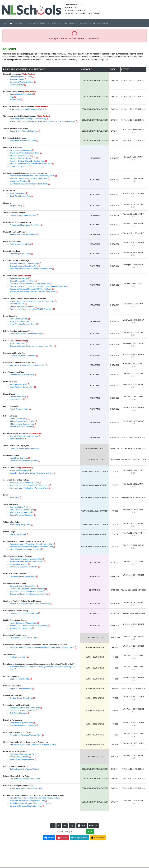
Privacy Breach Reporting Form (22, 759)
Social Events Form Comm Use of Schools (26, 591)
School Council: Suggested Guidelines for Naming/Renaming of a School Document (42, 121)
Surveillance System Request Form (23, 567)
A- (53, 826)
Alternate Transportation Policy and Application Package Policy (34, 798)
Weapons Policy (16, 206)
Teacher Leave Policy (18, 657)
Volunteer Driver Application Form (23, 158)
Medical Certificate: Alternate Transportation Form (29, 803)
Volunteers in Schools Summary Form (25, 153)
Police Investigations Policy (20, 244)
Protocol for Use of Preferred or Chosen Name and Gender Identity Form (38, 286)
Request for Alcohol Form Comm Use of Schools (29, 594)
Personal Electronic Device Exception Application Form (31, 547)
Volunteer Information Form (20, 156)
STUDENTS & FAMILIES (37, 23)
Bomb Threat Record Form (20, 196)
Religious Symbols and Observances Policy (27, 109)
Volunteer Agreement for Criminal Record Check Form (31, 164)
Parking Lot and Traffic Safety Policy (24, 613)
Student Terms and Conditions (21, 515)
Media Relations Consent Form (22, 387)
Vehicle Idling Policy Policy (20, 525)
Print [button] (82, 826)
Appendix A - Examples (19, 458)
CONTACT (85, 23)
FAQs (12, 97)
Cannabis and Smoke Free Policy (23, 356)
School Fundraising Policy (20, 470)
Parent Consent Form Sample (21, 427)
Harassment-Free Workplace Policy (24, 638)
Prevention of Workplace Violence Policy (26, 735)
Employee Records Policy (20, 679)
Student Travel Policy (18, 397)
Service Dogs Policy (18, 343)
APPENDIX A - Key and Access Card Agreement (29, 625)
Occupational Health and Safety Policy (25, 708)
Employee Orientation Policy (21, 689)
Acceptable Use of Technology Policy (24, 483)
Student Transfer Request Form (22, 307)
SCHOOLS (56, 23)
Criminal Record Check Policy (21, 698)
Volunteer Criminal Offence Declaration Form (27, 161)
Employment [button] (79, 838)
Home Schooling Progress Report (23, 324)
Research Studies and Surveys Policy (24, 263)
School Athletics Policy (19, 419)
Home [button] (49, 838)
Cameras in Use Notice (19, 564)
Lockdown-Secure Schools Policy (23, 576)
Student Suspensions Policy (21, 77)
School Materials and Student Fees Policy (26, 334)
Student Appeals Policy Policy (21, 94)
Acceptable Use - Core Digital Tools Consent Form (29, 485)
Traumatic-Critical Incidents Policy (23, 215)
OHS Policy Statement (18, 713)
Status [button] (63, 838)
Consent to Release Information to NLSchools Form (30, 284)
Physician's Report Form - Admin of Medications (28, 179)
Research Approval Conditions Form (24, 266)
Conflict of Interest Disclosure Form (23, 461)
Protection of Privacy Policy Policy (23, 754)
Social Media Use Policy (19, 507)
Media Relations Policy (19, 384)
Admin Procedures (17, 79)
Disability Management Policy (21, 723)
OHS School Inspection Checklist (23, 710)
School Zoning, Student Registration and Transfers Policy (32, 301)
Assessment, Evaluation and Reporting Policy (28, 365)
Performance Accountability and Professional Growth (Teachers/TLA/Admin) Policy (42, 647)
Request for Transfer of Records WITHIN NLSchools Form (33, 292)
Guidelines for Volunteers (20, 166)
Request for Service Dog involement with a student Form (32, 346)
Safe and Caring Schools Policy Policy (25, 779)
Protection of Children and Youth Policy (25, 225)
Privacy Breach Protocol (19, 757)
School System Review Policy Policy (24, 131)
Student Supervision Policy (20, 254)
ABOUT (19, 23)
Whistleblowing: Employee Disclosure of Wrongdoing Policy (33, 744)
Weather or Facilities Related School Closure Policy (30, 604)
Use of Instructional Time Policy (22, 375)
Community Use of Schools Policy (23, 586)
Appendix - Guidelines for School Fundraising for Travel (31, 473)
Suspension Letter (17, 85)
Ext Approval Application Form (21, 82)
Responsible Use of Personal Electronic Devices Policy (31, 544)
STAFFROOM (101, 23)
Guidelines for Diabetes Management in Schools (29, 184)
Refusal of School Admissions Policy (24, 436)
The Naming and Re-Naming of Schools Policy (28, 119)
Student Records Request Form (22, 281)
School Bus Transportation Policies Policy (26, 788)
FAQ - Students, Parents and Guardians (25, 549)
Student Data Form (17, 304)
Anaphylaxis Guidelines (19, 181)
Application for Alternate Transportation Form (27, 801)
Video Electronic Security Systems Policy (26, 559)
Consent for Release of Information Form (26, 806)
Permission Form (16, 399)
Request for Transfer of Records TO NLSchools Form (30, 289)
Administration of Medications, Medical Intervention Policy (32, 176)
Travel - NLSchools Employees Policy (24, 448)
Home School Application (19, 321)
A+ (65, 826)
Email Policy (14, 497)
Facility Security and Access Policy (23, 623)
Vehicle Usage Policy (18, 534)
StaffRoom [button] (98, 838)
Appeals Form (15, 99)
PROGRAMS (71, 23)
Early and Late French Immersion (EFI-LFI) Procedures (31, 309)
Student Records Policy (19, 278)
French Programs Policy (19, 409)
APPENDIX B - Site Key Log (21, 628)
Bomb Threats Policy (18, 193)
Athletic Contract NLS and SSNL (22, 421)
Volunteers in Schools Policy (21, 150)
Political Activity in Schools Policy (23, 141)
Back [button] (93, 826)
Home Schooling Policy (19, 319)
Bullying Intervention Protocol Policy (24, 769)
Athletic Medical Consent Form (22, 424)
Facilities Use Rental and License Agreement (27, 589)
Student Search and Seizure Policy (23, 234)
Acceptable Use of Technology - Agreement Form (29, 488)
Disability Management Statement (23, 725)
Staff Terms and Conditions (20, 512)
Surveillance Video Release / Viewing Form (27, 561)
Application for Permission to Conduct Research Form (31, 269)
